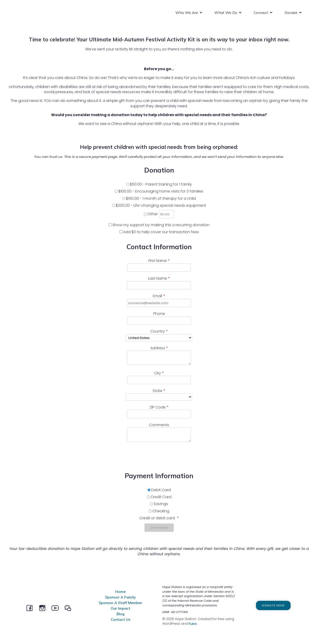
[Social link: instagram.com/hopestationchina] (44, 608)
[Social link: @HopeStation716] (70, 608)
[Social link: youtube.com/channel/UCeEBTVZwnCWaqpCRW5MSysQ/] (57, 608)
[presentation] (39, 456)
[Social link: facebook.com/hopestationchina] (31, 608)
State (159, 391)
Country (159, 332)
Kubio (193, 624)
